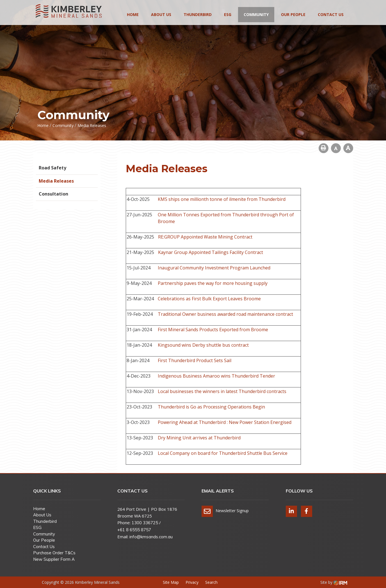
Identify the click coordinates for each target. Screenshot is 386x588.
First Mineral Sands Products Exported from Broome (213, 330)
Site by (334, 582)
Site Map (171, 582)
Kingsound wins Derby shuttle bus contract (203, 345)
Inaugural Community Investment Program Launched (214, 268)
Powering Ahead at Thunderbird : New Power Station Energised (225, 422)
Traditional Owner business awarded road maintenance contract (225, 314)
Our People (293, 14)
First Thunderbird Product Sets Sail (195, 360)
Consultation (53, 194)
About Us (161, 14)
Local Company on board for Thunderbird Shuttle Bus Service (223, 453)
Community (256, 14)
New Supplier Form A (54, 559)
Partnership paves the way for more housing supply (213, 283)
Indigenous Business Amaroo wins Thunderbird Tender (216, 376)
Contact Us (331, 14)
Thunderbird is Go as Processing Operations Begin (211, 407)
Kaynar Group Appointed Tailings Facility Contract (211, 252)
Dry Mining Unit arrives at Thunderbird (199, 438)
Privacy (192, 582)
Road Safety (52, 168)
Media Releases (56, 181)
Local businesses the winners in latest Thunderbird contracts (222, 391)
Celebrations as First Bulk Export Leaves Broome (209, 299)
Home (133, 14)
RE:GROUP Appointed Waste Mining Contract (205, 237)
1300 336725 (145, 523)
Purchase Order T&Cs (54, 553)
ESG (228, 14)
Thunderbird (198, 14)
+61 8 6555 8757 (134, 530)
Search (211, 582)
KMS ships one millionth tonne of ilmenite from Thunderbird (222, 199)
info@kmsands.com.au (151, 537)
